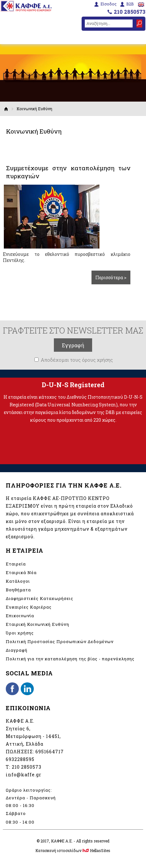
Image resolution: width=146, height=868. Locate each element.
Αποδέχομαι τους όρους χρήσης (77, 360)
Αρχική (6, 109)
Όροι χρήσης (20, 633)
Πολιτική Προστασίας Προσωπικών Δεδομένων (60, 641)
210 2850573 (130, 12)
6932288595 (20, 759)
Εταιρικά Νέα (21, 572)
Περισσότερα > (111, 277)
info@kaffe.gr (24, 775)
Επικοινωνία (20, 616)
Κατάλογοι (18, 581)
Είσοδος (109, 4)
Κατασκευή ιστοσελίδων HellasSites (73, 850)
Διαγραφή (17, 650)
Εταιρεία (16, 564)
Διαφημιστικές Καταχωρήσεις (40, 598)
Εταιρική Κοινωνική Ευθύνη (37, 624)
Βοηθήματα (18, 590)
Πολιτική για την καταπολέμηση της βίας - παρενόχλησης (70, 659)
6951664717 (50, 752)
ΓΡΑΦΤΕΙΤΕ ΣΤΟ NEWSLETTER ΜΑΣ (73, 330)
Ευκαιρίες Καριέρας (29, 607)
